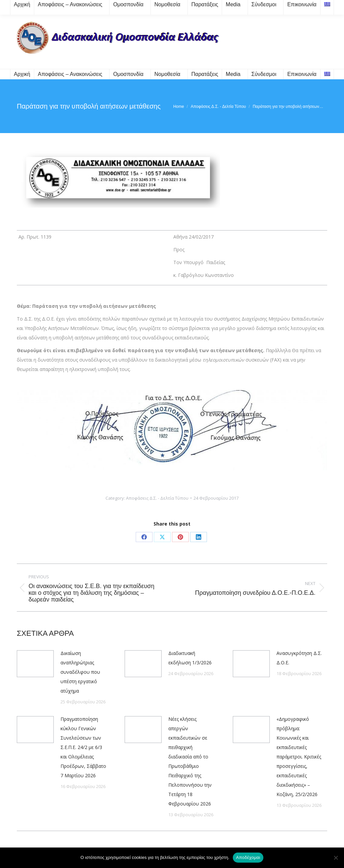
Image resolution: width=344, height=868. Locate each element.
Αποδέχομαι (248, 857)
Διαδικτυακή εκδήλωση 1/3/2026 (190, 658)
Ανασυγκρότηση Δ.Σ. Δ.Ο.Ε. (299, 658)
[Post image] (35, 664)
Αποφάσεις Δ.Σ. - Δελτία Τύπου (157, 498)
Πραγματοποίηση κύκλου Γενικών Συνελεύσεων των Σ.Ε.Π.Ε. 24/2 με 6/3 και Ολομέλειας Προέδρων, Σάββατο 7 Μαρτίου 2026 (83, 747)
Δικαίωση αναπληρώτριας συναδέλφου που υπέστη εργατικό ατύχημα (80, 672)
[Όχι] (336, 858)
